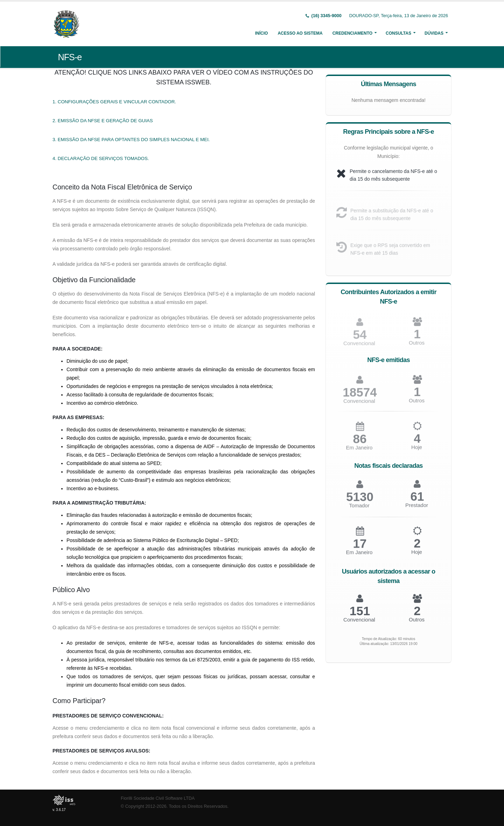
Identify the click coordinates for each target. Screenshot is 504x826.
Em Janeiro (359, 451)
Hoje (417, 450)
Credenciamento (352, 33)
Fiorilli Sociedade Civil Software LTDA (158, 798)
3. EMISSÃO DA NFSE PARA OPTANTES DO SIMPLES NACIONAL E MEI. (131, 140)
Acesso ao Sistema (300, 33)
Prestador (417, 508)
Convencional (359, 404)
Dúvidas (434, 33)
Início (262, 33)
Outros (417, 346)
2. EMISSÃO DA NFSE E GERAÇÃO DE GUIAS (103, 121)
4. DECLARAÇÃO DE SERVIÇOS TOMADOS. (101, 158)
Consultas (398, 33)
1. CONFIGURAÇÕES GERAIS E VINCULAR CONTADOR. (114, 102)
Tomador (359, 509)
